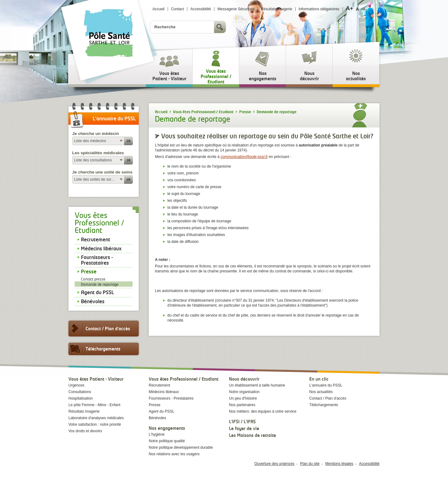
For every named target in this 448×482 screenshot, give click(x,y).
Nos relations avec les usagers (174, 454)
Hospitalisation (81, 398)
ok (129, 141)
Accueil (159, 9)
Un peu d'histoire (243, 398)
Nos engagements (167, 428)
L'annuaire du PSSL (326, 385)
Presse (89, 271)
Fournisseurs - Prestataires (97, 260)
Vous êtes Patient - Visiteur (96, 379)
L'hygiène (157, 434)
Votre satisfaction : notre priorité (95, 424)
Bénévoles (93, 301)
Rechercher (221, 27)
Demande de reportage (100, 284)
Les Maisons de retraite (252, 435)
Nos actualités (321, 392)
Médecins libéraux (101, 248)
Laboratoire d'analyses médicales (96, 418)
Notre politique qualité (167, 441)
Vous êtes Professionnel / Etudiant (184, 379)
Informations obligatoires (319, 9)
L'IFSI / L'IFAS (242, 422)
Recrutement (96, 239)
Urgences (76, 385)
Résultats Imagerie (277, 9)
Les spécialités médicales (98, 153)
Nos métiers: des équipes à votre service (263, 411)
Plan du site (310, 464)
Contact (177, 9)
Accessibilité (201, 9)
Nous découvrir (244, 379)
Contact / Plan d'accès (99, 329)
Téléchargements (94, 349)
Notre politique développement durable (181, 447)
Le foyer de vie (244, 428)
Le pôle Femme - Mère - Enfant (94, 405)
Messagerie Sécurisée (236, 9)
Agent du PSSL (97, 292)
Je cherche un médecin (96, 134)
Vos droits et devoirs (85, 431)
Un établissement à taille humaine (257, 385)
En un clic (319, 379)
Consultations (80, 392)
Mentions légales (339, 464)
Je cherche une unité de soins (102, 172)
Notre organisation (244, 392)
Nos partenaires (242, 405)
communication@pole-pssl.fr (244, 157)
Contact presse (93, 279)
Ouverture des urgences (274, 464)
